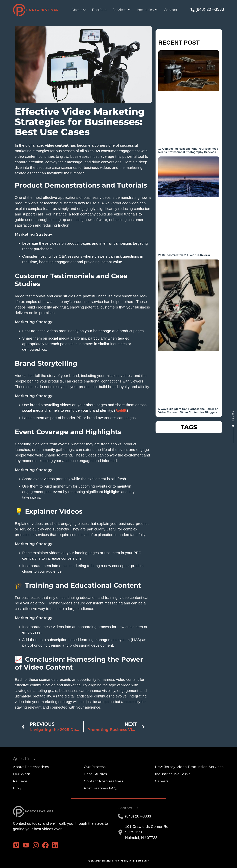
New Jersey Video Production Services (189, 767)
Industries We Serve (173, 774)
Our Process (95, 767)
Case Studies (95, 774)
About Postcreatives (31, 767)
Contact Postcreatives (104, 781)
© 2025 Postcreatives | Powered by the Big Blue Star (118, 861)
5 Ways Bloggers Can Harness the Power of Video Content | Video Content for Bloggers (188, 411)
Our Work (22, 774)
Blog (17, 788)
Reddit (121, 410)
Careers (162, 781)
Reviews (20, 781)
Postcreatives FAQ (100, 788)
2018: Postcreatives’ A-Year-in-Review (184, 255)
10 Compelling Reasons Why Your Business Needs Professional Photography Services (188, 150)
